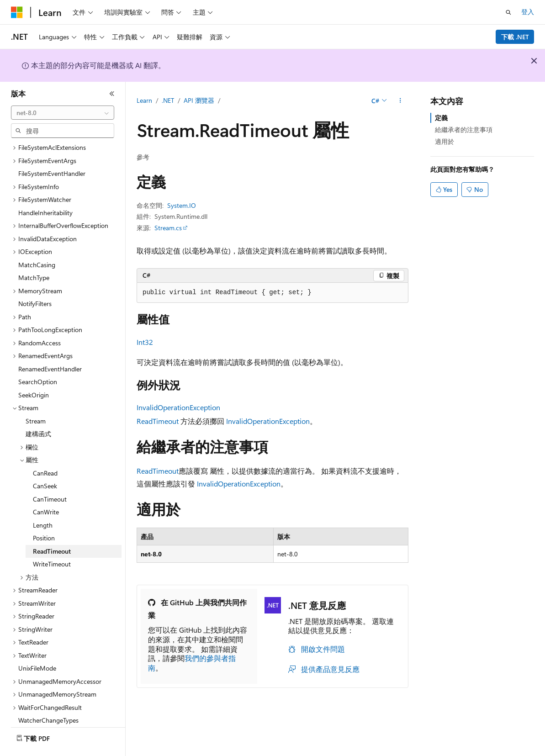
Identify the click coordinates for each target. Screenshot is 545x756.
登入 (528, 12)
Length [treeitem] (43, 500)
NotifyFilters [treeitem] (35, 278)
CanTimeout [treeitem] (50, 474)
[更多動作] (400, 101)
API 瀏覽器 (199, 100)
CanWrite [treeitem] (46, 487)
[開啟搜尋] (508, 12)
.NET (168, 100)
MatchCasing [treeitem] (37, 240)
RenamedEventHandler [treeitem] (50, 344)
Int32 (145, 342)
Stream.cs (168, 228)
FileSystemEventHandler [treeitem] (52, 148)
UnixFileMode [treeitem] (37, 643)
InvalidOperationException (178, 407)
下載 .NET (515, 37)
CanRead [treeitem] (45, 448)
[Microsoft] (17, 12)
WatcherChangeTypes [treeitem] (48, 695)
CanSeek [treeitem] (45, 461)
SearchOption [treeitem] (38, 357)
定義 (441, 118)
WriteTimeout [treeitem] (52, 539)
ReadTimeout (158, 421)
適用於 (444, 141)
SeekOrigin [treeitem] (34, 370)
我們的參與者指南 (192, 663)
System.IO (182, 205)
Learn (144, 100)
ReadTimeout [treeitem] (52, 526)
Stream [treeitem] (36, 396)
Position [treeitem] (44, 513)
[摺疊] (112, 94)
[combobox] (63, 113)
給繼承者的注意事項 (464, 130)
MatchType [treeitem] (34, 252)
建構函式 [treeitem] (38, 409)
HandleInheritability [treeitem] (45, 188)
